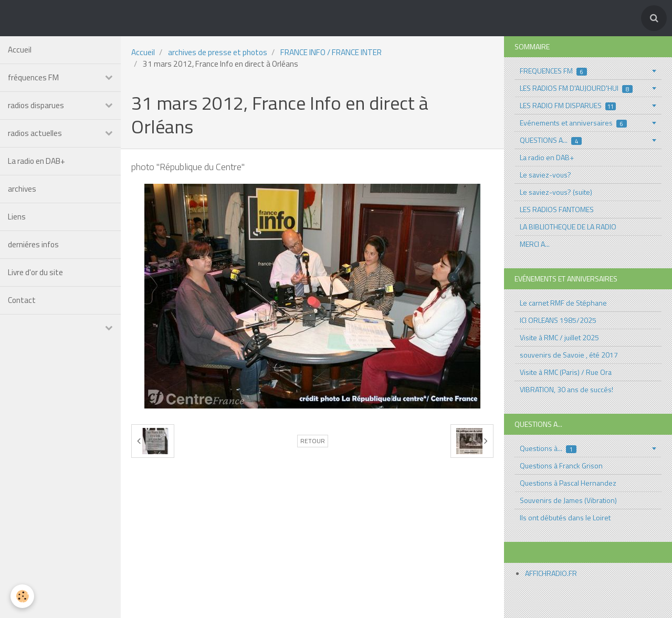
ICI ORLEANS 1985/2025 (558, 320)
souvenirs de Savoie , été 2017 (569, 355)
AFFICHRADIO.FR (551, 573)
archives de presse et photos (218, 52)
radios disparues (36, 105)
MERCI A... (535, 244)
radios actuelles (35, 133)
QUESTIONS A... (551, 140)
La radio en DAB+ (36, 161)
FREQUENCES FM (553, 71)
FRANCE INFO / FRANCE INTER (331, 52)
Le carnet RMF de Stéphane (563, 303)
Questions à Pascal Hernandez (568, 483)
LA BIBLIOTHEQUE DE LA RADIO (568, 227)
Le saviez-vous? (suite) (556, 192)
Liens (17, 217)
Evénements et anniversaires (573, 123)
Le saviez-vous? (545, 175)
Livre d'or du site (35, 272)
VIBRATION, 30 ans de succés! (566, 389)
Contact (22, 300)
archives (22, 189)
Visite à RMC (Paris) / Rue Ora (566, 372)
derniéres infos (33, 244)
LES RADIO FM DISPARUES (568, 105)
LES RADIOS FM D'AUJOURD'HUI (576, 88)
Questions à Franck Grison (561, 465)
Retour (313, 441)
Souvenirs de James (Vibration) (568, 500)
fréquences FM (33, 77)
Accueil (20, 50)
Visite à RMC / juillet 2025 (559, 337)
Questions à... (548, 448)
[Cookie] (22, 596)
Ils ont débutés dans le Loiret (565, 517)
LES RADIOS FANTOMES (557, 209)
